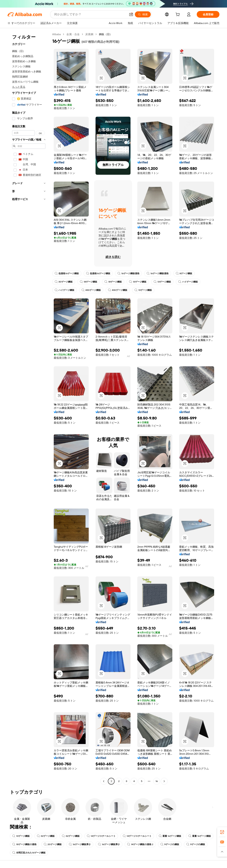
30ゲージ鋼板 (64, 282)
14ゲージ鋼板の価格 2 (140, 844)
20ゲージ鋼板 (53, 844)
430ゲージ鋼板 (91, 290)
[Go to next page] (164, 781)
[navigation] (29, 408)
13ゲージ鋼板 (138, 282)
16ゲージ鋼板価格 (128, 273)
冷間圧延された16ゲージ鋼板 (29, 853)
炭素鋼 (89, 34)
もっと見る (19, 87)
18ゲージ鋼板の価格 (24, 844)
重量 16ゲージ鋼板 (170, 836)
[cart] (178, 15)
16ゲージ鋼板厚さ (80, 844)
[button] (131, 14)
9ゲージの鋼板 (170, 844)
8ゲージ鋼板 (184, 273)
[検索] (143, 14)
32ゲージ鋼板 (46, 836)
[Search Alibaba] (90, 14)
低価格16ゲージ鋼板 (67, 273)
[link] (222, 832)
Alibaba (56, 34)
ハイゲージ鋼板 (188, 282)
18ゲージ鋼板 (89, 282)
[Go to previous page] (104, 781)
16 (157, 781)
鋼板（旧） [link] (106, 34)
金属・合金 (73, 34)
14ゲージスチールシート (101, 836)
